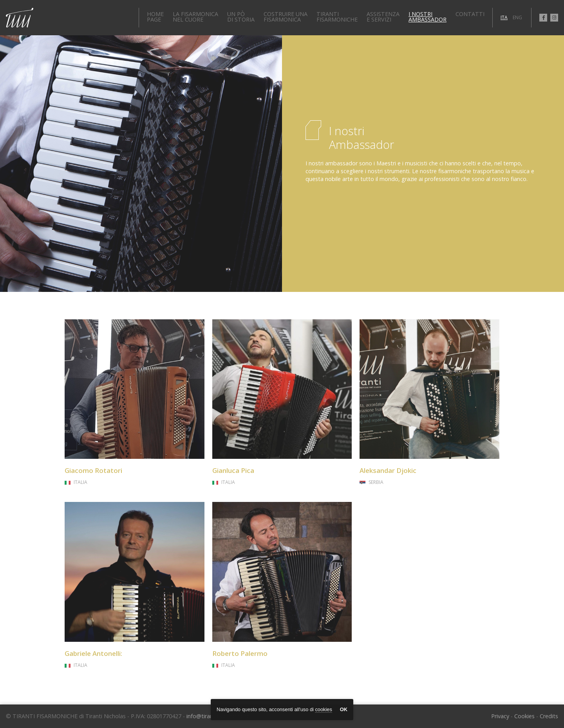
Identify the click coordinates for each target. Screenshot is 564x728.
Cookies (524, 716)
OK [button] (344, 709)
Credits (549, 716)
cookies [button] (323, 709)
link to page (135, 403)
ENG (517, 17)
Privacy (500, 716)
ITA (504, 17)
